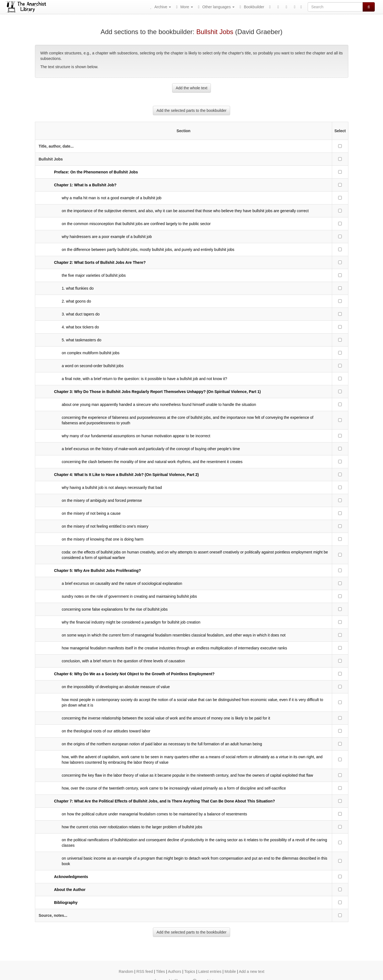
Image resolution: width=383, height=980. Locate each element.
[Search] (335, 7)
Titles (160, 971)
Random (126, 971)
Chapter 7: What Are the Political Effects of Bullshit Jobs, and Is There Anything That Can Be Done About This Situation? (165, 801)
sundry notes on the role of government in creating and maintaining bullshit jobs (129, 596)
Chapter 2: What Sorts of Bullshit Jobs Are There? (100, 262)
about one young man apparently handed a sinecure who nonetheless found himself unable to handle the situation (159, 405)
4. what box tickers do (80, 327)
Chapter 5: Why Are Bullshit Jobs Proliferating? (98, 571)
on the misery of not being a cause (91, 513)
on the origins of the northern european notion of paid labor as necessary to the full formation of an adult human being (162, 744)
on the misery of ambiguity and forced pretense (102, 500)
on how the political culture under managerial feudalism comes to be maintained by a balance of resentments (155, 814)
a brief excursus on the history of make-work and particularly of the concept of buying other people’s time (151, 449)
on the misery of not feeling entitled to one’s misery (105, 526)
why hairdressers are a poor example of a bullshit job (107, 237)
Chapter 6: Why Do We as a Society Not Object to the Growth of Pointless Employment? (134, 674)
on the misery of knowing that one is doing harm (103, 539)
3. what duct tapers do (81, 314)
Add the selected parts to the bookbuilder (191, 110)
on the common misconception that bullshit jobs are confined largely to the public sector (136, 224)
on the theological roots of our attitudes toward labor (106, 731)
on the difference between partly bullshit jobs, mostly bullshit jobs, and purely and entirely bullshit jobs (148, 250)
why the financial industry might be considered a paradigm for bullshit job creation (131, 622)
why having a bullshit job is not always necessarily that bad (112, 488)
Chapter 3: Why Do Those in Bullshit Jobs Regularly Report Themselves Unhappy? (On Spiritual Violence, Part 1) (158, 392)
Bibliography (66, 903)
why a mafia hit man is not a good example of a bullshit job (112, 198)
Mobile (230, 971)
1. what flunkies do (78, 288)
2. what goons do (77, 301)
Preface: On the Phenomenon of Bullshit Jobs (96, 172)
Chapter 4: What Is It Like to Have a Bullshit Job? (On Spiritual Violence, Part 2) (126, 475)
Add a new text (252, 971)
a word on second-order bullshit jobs (93, 366)
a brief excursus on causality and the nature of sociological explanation (122, 583)
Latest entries (210, 971)
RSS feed (145, 971)
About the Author (70, 890)
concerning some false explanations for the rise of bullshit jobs (115, 609)
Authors (175, 971)
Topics (190, 971)
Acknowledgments (71, 877)
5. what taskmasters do (82, 340)
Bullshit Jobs (215, 32)
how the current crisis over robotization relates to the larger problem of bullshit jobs (132, 827)
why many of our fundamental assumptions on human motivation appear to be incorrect (136, 436)
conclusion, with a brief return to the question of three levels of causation (123, 661)
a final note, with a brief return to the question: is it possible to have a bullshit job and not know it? (145, 379)
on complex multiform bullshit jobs (91, 353)
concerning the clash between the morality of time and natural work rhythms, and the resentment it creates (152, 462)
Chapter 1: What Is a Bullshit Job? (85, 185)
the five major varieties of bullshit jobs (94, 275)
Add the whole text (191, 88)
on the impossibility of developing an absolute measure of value (116, 687)
